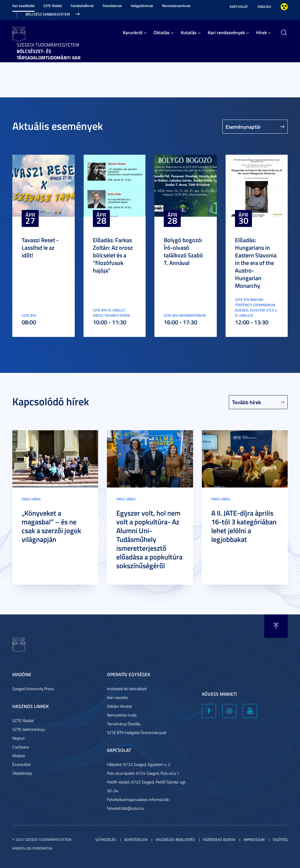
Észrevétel (21, 764)
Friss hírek (31, 499)
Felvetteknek (112, 6)
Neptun (19, 738)
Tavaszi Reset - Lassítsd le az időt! (40, 247)
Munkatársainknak (176, 6)
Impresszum (254, 839)
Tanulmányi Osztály (124, 724)
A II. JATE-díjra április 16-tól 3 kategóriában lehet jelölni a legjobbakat (244, 526)
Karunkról (133, 32)
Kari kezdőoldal (23, 6)
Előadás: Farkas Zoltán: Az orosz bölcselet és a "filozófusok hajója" (113, 255)
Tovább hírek (247, 402)
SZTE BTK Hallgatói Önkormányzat (137, 732)
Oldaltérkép (22, 773)
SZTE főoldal (53, 6)
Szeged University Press (33, 689)
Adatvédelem (136, 839)
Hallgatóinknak (142, 6)
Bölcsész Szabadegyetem (48, 14)
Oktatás (162, 32)
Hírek (261, 32)
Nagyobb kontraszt (284, 7)
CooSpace (21, 747)
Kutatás (189, 32)
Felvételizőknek (82, 6)
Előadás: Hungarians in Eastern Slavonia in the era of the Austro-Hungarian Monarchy (256, 263)
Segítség (280, 839)
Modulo (19, 756)
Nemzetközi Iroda (122, 715)
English (264, 7)
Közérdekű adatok (219, 839)
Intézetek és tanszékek (127, 689)
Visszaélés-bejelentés (175, 839)
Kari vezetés (117, 697)
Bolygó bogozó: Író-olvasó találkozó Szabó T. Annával (183, 251)
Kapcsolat (239, 7)
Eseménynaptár (243, 127)
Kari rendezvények (226, 32)
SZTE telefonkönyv (29, 729)
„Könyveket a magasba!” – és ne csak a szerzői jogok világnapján (51, 526)
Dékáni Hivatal (119, 706)
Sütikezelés (106, 839)
